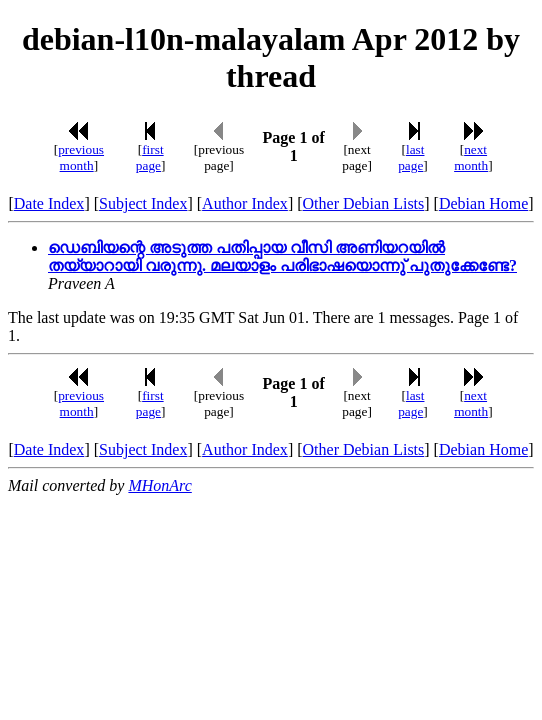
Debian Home (483, 203)
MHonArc (159, 485)
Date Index (49, 203)
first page (150, 157)
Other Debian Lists (364, 203)
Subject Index (143, 203)
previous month (81, 157)
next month (471, 157)
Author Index (245, 203)
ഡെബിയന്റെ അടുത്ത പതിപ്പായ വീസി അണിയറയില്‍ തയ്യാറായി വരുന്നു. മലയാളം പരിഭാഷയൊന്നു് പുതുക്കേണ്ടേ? (282, 256)
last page (411, 157)
